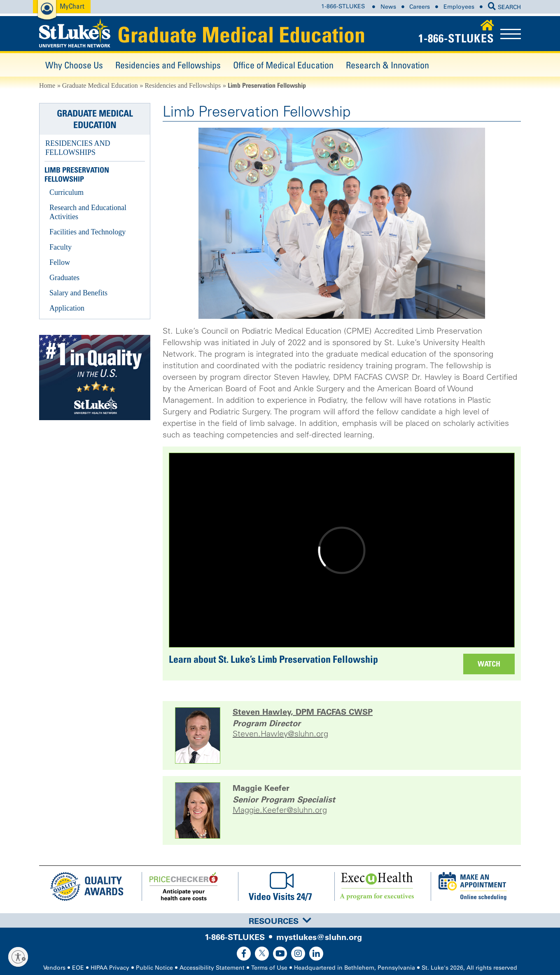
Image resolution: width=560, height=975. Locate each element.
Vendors (54, 968)
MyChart (72, 6)
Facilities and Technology (87, 232)
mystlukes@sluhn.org (319, 937)
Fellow (60, 262)
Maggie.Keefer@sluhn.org (280, 810)
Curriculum (66, 192)
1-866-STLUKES (343, 7)
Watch (489, 664)
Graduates (64, 278)
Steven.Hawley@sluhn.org (280, 734)
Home (47, 85)
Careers (420, 7)
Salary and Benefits (78, 293)
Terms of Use (269, 968)
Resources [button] (280, 921)
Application (67, 308)
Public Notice (154, 968)
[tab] (280, 920)
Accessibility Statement (212, 968)
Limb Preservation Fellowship (77, 174)
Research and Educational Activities (88, 212)
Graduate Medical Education (241, 35)
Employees (459, 7)
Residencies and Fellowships (168, 65)
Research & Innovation (387, 65)
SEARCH (504, 7)
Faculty (61, 247)
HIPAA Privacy (110, 968)
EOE (78, 968)
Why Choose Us (74, 65)
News (388, 7)
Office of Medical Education (283, 65)
